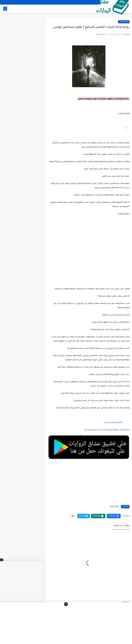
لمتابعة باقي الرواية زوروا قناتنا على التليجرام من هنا (107, 430)
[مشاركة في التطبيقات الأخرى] (73, 516)
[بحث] (5, 9)
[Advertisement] (89, 244)
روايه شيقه (124, 22)
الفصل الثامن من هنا (113, 423)
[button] (114, 516)
